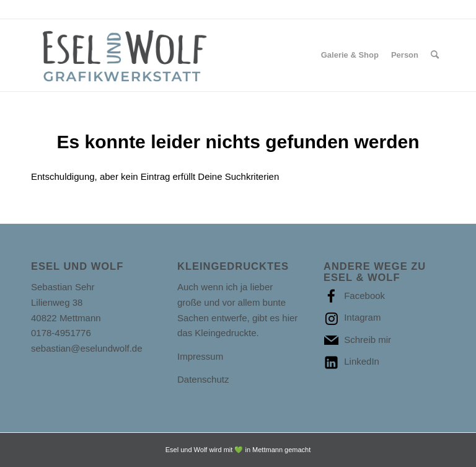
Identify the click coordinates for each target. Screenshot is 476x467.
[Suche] (435, 55)
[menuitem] (350, 55)
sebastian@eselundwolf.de (87, 348)
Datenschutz (203, 379)
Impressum (200, 356)
